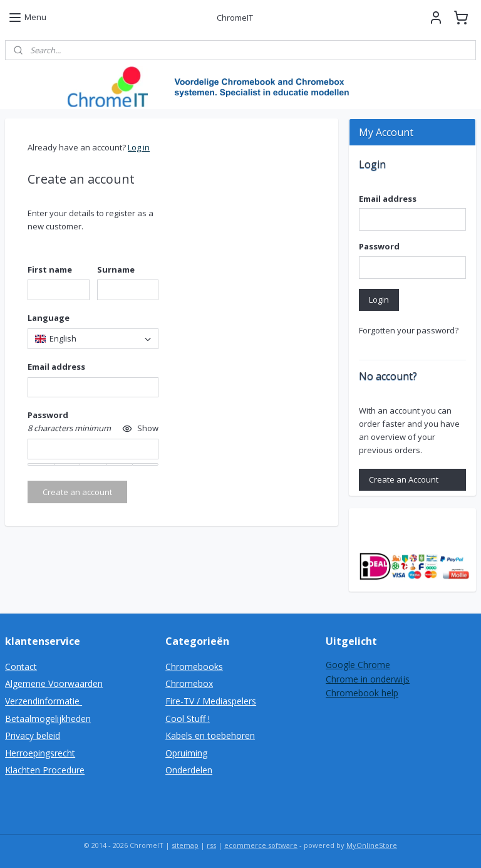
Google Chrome (358, 665)
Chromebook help (362, 693)
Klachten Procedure (45, 770)
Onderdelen (189, 770)
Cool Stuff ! (188, 719)
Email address (388, 199)
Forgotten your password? (409, 330)
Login (379, 300)
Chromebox (189, 683)
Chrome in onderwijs (368, 679)
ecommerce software (261, 845)
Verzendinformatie (44, 701)
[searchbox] (93, 339)
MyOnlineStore (372, 845)
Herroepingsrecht (40, 753)
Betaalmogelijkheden (48, 719)
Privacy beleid (33, 735)
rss (211, 845)
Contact (21, 667)
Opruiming (186, 753)
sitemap (185, 845)
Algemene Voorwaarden (54, 683)
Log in (139, 147)
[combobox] (93, 339)
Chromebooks (194, 667)
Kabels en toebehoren (210, 735)
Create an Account (404, 479)
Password (379, 246)
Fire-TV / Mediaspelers (211, 701)
